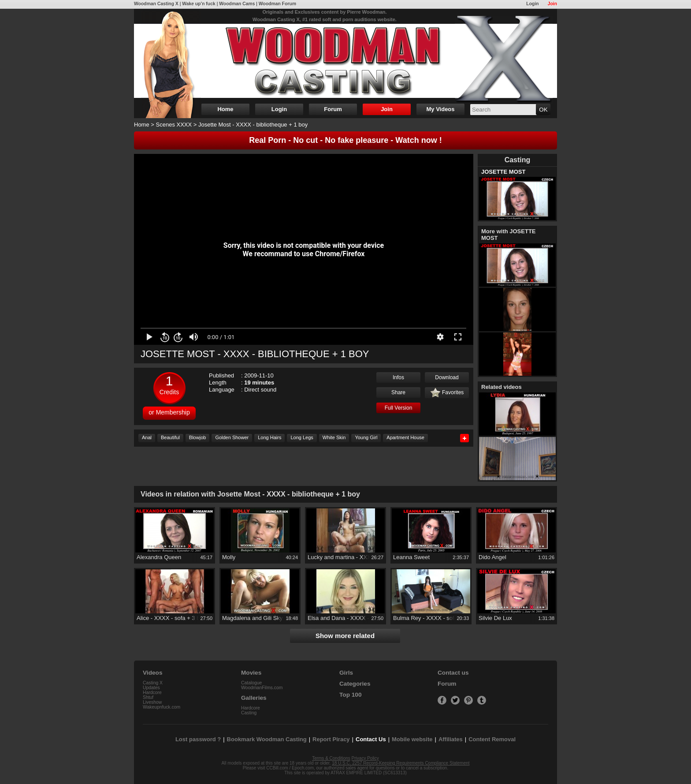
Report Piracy (331, 739)
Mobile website (412, 739)
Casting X (153, 683)
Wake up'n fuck (199, 4)
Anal (147, 437)
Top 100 (351, 695)
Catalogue (251, 683)
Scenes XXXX (174, 125)
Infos (398, 377)
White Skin (334, 437)
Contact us (453, 673)
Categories (355, 684)
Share (398, 392)
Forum (333, 109)
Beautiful (170, 437)
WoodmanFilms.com (262, 688)
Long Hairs (269, 437)
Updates (151, 688)
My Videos (440, 109)
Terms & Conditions (331, 758)
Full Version (399, 408)
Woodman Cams (237, 4)
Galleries (254, 698)
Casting (249, 713)
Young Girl (366, 437)
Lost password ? (198, 739)
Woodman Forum (277, 4)
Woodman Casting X (156, 4)
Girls (346, 673)
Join (552, 4)
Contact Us (371, 739)
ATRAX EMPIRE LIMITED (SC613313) (369, 773)
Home (225, 109)
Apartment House (405, 437)
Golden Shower (232, 437)
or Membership (169, 412)
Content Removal (492, 739)
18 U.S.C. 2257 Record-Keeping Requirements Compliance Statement (401, 763)
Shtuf (148, 697)
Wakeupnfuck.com (162, 707)
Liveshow (152, 702)
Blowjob (198, 437)
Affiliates (451, 739)
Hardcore (152, 693)
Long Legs (302, 437)
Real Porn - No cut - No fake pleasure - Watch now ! (345, 140)
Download (447, 377)
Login (532, 4)
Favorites (447, 393)
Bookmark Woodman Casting (267, 739)
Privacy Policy (365, 758)
